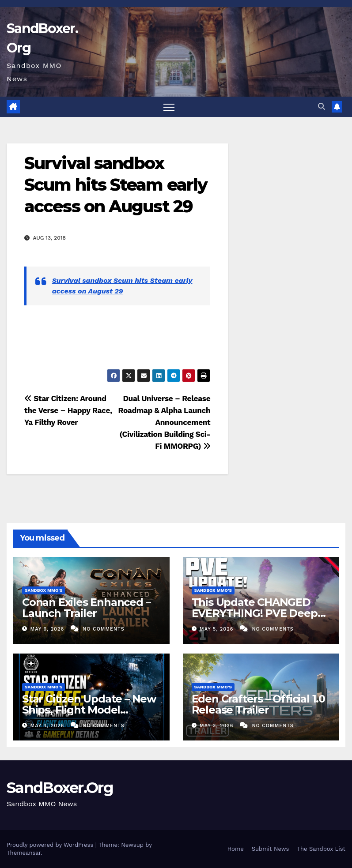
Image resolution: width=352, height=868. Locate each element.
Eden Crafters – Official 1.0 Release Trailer (258, 704)
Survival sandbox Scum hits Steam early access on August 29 (116, 185)
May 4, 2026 (48, 726)
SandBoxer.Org (60, 788)
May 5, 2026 (218, 629)
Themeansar (24, 853)
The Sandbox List (321, 849)
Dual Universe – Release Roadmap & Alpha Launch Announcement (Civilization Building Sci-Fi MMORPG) (164, 422)
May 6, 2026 (48, 629)
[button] (322, 107)
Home (236, 849)
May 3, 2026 (218, 726)
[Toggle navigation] (169, 107)
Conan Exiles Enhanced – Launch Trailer (86, 608)
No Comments (103, 629)
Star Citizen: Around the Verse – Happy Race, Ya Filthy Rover (68, 410)
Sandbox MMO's (44, 590)
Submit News (271, 849)
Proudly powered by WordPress (51, 845)
